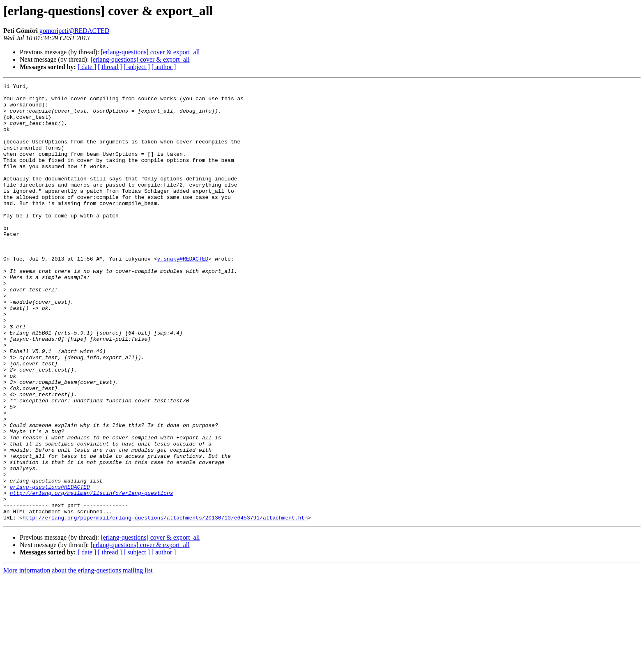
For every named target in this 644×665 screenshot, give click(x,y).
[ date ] (87, 67)
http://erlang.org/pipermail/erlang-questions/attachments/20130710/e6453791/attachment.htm (165, 605)
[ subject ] (137, 67)
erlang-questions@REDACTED (50, 568)
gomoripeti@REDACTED (74, 31)
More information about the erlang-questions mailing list (78, 658)
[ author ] (164, 67)
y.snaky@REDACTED (183, 294)
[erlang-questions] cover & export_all (150, 52)
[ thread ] (110, 67)
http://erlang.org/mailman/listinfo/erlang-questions (92, 575)
